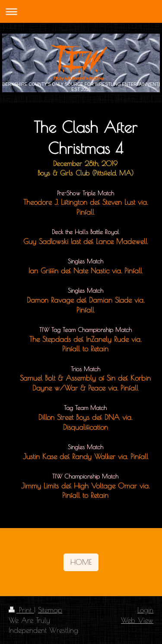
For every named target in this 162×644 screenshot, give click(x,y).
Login (145, 610)
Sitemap (50, 610)
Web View (137, 620)
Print (21, 610)
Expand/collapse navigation (81, 11)
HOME (81, 562)
